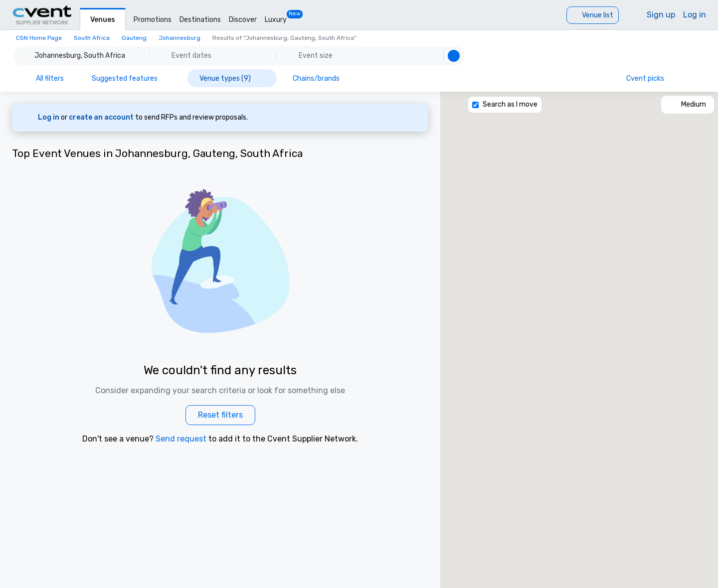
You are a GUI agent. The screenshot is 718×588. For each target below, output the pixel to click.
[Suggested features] (132, 78)
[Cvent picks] (651, 78)
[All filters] (43, 78)
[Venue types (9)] (232, 78)
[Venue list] (593, 15)
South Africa (92, 38)
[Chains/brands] (323, 78)
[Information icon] (692, 78)
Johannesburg (179, 38)
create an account (102, 117)
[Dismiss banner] (414, 118)
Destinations (200, 20)
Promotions (153, 20)
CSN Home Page (39, 38)
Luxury (276, 20)
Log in (695, 15)
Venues (103, 20)
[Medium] (688, 105)
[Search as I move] (475, 105)
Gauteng (134, 38)
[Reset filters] (220, 415)
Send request (181, 439)
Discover (243, 20)
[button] (239, 56)
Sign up (661, 15)
